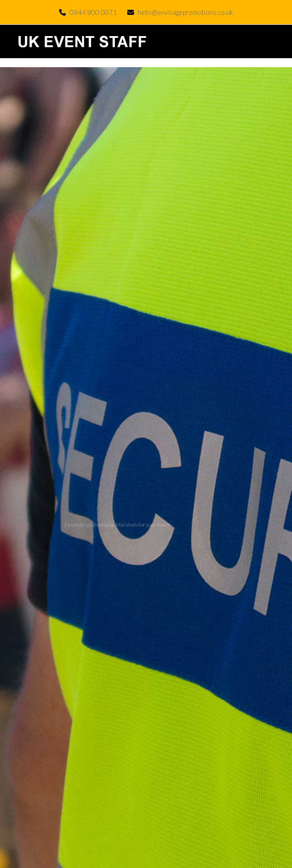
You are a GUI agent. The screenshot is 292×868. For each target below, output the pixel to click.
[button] (273, 42)
